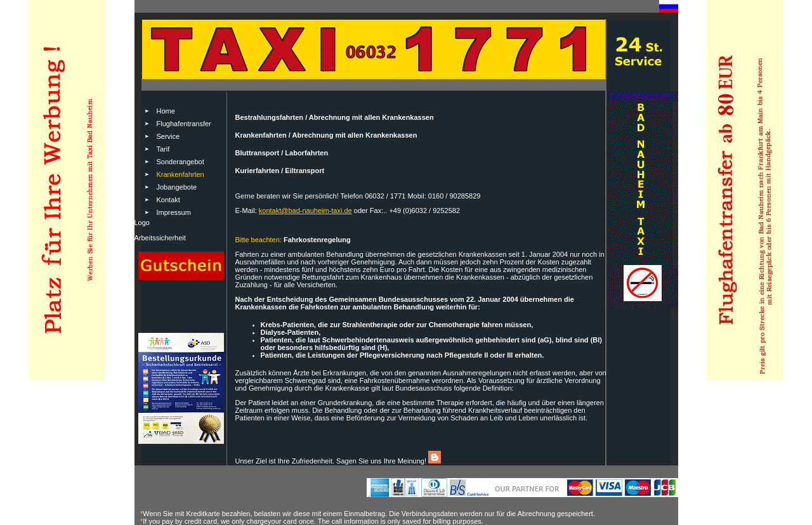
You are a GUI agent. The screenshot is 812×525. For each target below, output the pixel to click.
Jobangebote (177, 187)
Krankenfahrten (180, 174)
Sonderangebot (180, 162)
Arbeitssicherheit (160, 238)
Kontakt (168, 200)
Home (166, 111)
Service (168, 136)
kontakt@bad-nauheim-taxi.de (305, 211)
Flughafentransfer (184, 124)
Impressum (174, 212)
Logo (142, 223)
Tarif (163, 149)
